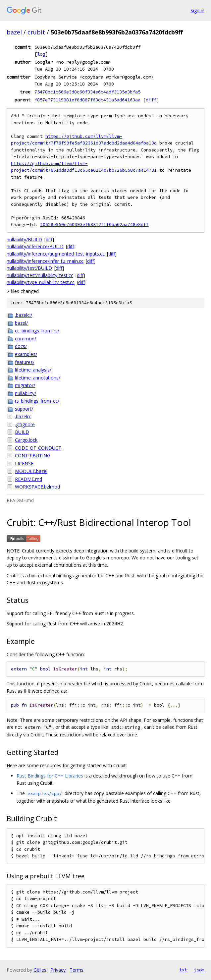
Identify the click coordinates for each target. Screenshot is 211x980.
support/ (24, 409)
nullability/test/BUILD (29, 268)
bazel (14, 32)
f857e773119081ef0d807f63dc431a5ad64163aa (87, 100)
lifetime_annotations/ (38, 378)
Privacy (58, 970)
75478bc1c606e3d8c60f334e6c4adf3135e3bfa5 (87, 92)
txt (183, 970)
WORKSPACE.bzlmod (37, 487)
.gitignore (25, 424)
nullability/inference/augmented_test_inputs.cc (56, 254)
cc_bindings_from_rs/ (37, 331)
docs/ (21, 346)
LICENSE (24, 463)
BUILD (22, 432)
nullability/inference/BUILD (35, 246)
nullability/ (26, 393)
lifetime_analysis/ (33, 370)
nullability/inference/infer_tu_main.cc (45, 261)
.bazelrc (23, 416)
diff (151, 100)
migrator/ (25, 385)
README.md (28, 479)
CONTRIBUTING (33, 456)
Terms (77, 970)
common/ (26, 339)
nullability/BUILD (24, 239)
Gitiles (40, 970)
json (199, 970)
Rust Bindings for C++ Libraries (50, 776)
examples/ (26, 354)
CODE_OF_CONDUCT (38, 448)
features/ (25, 362)
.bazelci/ (24, 315)
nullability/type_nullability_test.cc (41, 282)
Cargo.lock (26, 440)
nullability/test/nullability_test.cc (40, 275)
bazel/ (21, 323)
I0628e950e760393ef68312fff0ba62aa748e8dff (94, 225)
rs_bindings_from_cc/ (37, 401)
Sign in (197, 10)
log (41, 54)
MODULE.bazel (31, 471)
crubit (36, 32)
